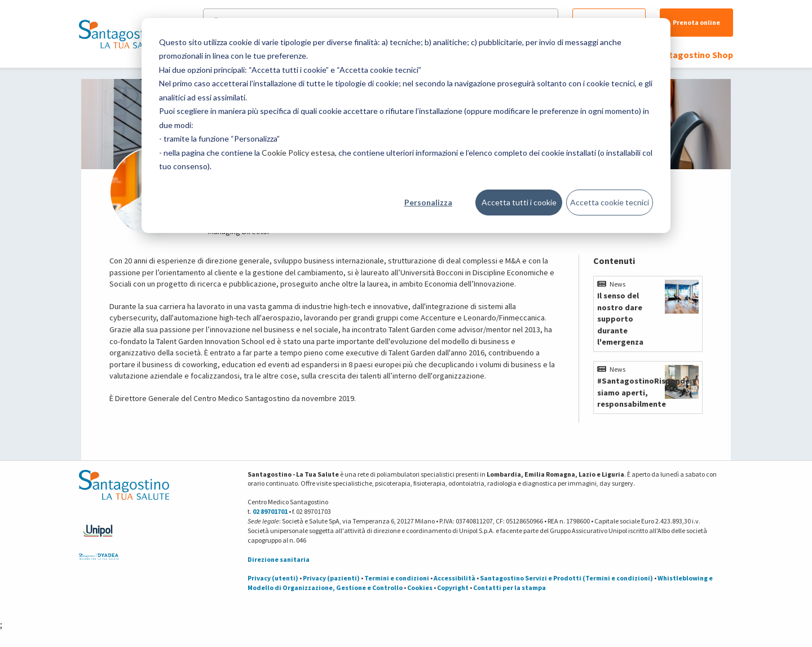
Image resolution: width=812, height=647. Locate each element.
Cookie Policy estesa (298, 153)
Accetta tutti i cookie (519, 202)
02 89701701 (270, 511)
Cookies (420, 587)
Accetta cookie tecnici (610, 202)
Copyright (453, 587)
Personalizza (428, 202)
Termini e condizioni (397, 578)
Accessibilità (454, 578)
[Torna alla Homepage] (121, 34)
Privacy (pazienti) (331, 578)
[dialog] (406, 126)
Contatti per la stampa (509, 587)
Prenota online (696, 22)
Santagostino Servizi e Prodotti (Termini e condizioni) (566, 578)
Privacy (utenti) (273, 578)
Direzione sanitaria (279, 559)
